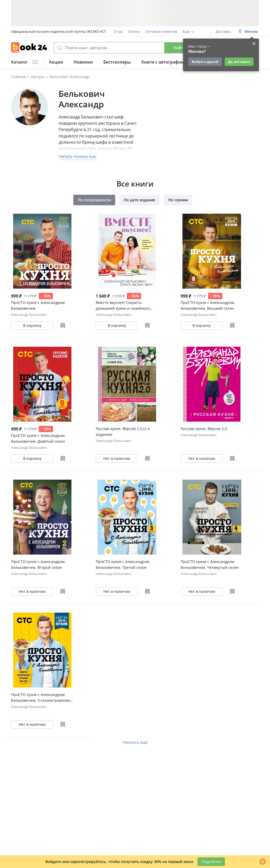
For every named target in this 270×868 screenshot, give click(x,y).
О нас (118, 31)
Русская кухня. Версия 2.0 (204, 429)
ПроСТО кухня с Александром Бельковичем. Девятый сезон (38, 438)
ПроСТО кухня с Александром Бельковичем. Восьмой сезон (207, 305)
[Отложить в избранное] (63, 326)
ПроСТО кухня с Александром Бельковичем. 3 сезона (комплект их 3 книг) (42, 698)
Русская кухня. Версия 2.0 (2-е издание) (123, 431)
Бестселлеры (117, 62)
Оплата (134, 31)
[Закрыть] (263, 862)
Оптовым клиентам (161, 31)
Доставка (223, 31)
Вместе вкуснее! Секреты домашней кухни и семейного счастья (123, 306)
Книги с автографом (163, 62)
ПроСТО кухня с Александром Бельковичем (38, 305)
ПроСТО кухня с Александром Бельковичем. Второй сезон (38, 564)
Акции (56, 62)
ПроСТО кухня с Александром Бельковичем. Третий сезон (122, 564)
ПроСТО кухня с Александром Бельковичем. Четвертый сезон (210, 564)
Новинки (83, 62)
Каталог (25, 62)
